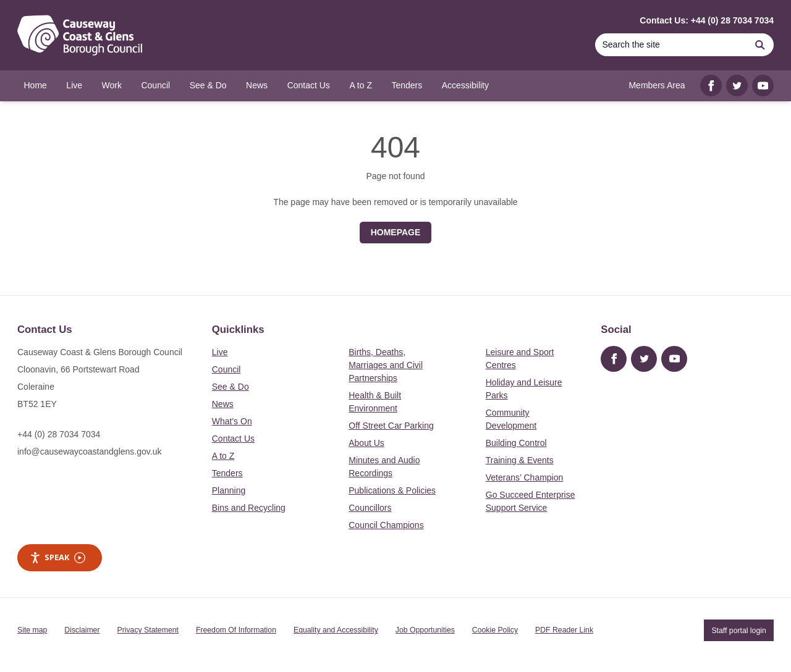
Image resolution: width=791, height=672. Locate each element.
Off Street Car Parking (391, 426)
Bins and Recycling (249, 508)
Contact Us (233, 439)
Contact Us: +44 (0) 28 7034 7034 (707, 20)
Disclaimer (82, 630)
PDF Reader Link (564, 630)
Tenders (227, 473)
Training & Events (520, 460)
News (223, 404)
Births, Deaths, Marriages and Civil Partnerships (386, 365)
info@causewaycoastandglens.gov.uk (89, 451)
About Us (366, 443)
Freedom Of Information (236, 630)
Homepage (396, 232)
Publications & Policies (392, 490)
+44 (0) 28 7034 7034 (59, 434)
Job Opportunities (425, 630)
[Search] (670, 45)
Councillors (370, 508)
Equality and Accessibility (336, 630)
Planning (229, 490)
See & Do (231, 387)
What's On (232, 421)
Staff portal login (738, 630)
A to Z (223, 456)
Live (220, 352)
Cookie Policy (495, 630)
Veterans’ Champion (525, 477)
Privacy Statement (148, 630)
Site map (32, 630)
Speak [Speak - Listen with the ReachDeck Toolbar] (57, 557)
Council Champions (386, 525)
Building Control (516, 443)
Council (226, 369)
